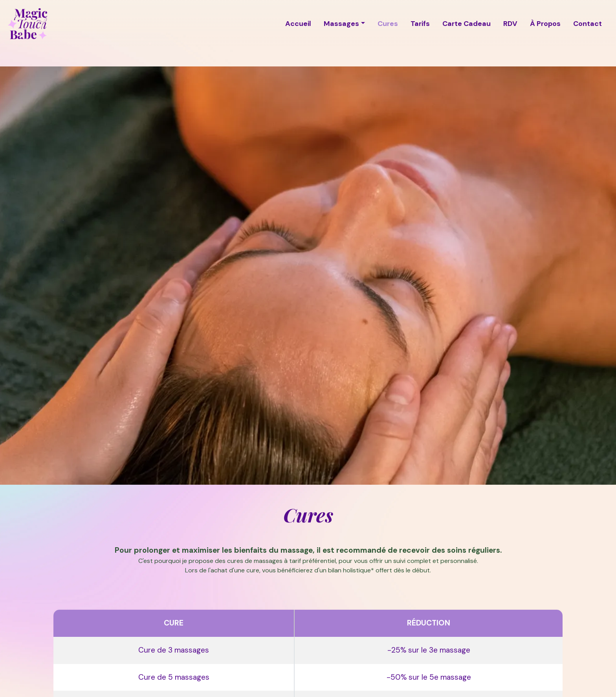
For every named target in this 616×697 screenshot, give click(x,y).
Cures (388, 24)
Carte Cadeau (467, 24)
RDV (510, 24)
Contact (588, 24)
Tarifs (420, 24)
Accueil (298, 24)
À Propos (545, 24)
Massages (341, 24)
